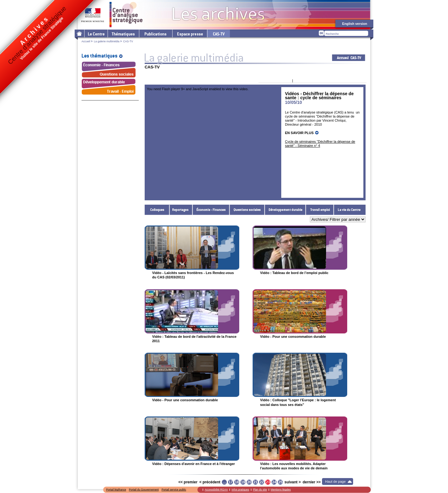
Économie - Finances (211, 210)
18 (237, 482)
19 (243, 482)
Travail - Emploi (320, 210)
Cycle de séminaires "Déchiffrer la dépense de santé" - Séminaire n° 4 (320, 144)
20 (249, 482)
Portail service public (174, 490)
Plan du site (260, 490)
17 (231, 482)
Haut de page (335, 481)
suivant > (292, 482)
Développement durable (285, 210)
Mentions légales (281, 490)
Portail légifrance (116, 490)
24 (274, 482)
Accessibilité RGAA (216, 490)
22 (262, 482)
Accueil (86, 41)
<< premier (188, 482)
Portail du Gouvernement (144, 490)
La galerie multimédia (107, 41)
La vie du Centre (350, 210)
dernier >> (312, 482)
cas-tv (218, 33)
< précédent (210, 482)
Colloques (157, 210)
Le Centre (96, 33)
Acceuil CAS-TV (349, 58)
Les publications (155, 33)
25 (280, 482)
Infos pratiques (240, 490)
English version (355, 24)
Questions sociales (247, 210)
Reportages (181, 210)
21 (256, 482)
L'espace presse (189, 33)
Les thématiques (123, 33)
